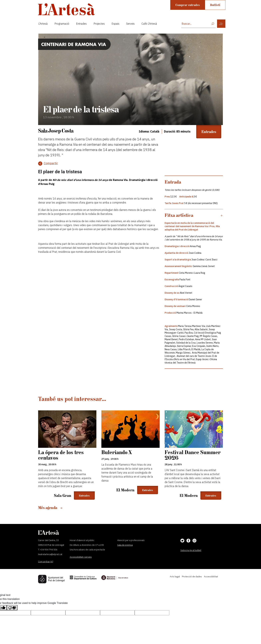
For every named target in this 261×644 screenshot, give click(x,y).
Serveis (130, 24)
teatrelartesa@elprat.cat (50, 554)
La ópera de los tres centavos (61, 455)
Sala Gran (63, 495)
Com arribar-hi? (46, 562)
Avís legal (175, 576)
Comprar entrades (188, 5)
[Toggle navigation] (221, 24)
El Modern (125, 490)
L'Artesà (43, 24)
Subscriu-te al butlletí (191, 550)
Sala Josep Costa (56, 131)
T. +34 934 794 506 (48, 550)
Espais (115, 24)
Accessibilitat (211, 576)
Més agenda (50, 508)
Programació (62, 24)
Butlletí (215, 5)
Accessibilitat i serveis (81, 557)
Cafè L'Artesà (149, 24)
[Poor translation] (12, 608)
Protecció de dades (192, 576)
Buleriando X (117, 452)
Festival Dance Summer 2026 (193, 455)
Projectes (99, 24)
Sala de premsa (125, 545)
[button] (194, 215)
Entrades (81, 24)
